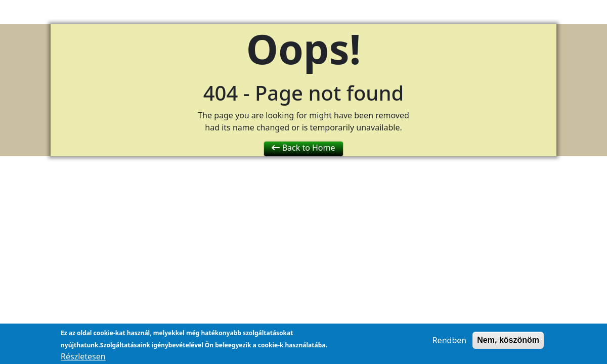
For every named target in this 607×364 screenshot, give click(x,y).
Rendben (449, 343)
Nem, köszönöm (508, 343)
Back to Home (303, 148)
